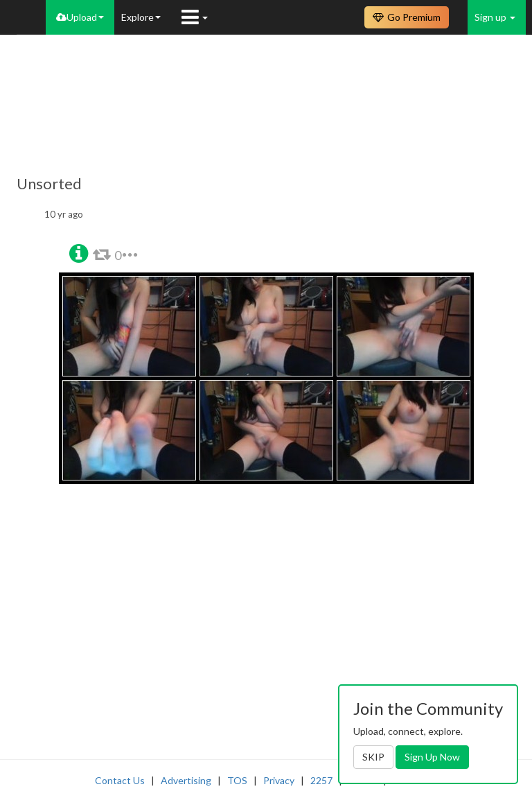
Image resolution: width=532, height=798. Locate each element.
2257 (321, 780)
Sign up (495, 17)
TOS (237, 780)
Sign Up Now (432, 757)
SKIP (373, 757)
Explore (141, 17)
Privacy (279, 780)
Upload (80, 17)
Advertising (186, 780)
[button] (79, 252)
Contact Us (120, 780)
